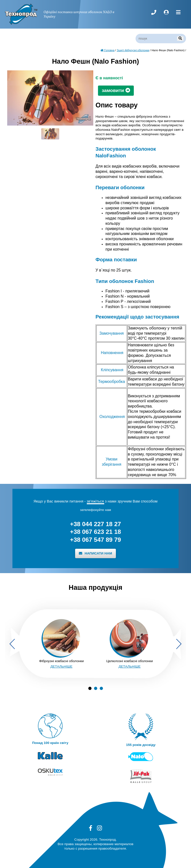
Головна (107, 50)
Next (179, 644)
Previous (12, 644)
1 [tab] (90, 688)
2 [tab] (96, 688)
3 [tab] (101, 688)
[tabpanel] (61, 644)
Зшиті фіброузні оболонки (133, 50)
